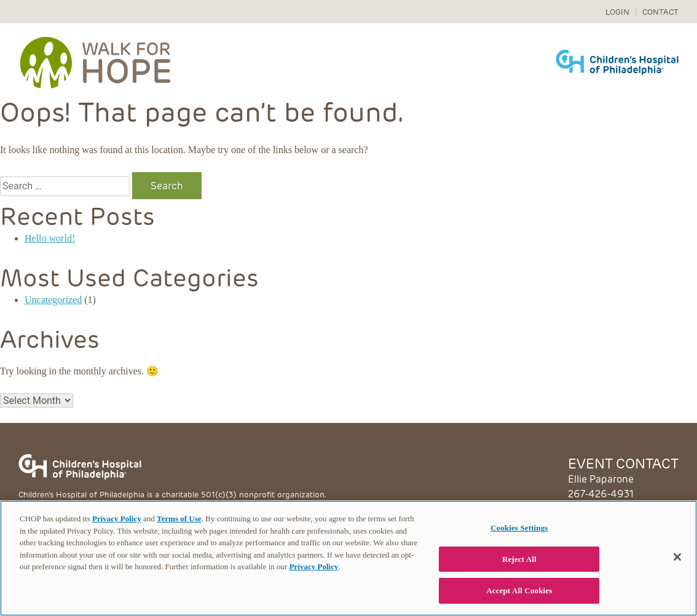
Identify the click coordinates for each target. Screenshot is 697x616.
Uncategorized (53, 300)
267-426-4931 (601, 493)
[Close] (677, 557)
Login (617, 11)
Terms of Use (179, 519)
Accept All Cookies (519, 590)
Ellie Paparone (601, 479)
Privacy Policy (117, 519)
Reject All (519, 559)
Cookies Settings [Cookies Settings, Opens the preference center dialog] (519, 528)
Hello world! (50, 238)
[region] (348, 558)
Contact (660, 11)
